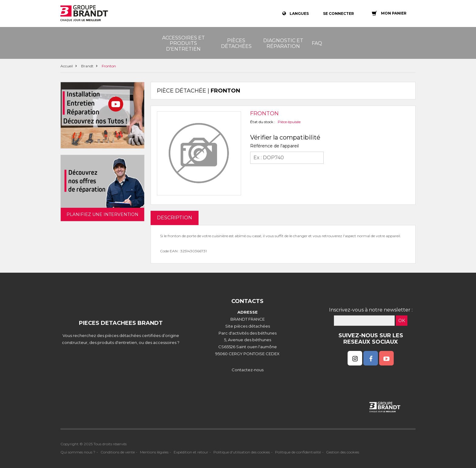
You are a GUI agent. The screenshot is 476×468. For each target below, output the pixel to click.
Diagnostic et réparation (283, 43)
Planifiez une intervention (102, 214)
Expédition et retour (191, 452)
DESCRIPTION (175, 218)
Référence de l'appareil (274, 146)
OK (402, 321)
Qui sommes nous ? (78, 452)
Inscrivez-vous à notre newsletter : (371, 310)
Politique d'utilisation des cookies (242, 452)
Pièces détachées (236, 43)
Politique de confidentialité (298, 452)
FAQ (317, 43)
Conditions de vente (118, 452)
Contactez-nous (248, 370)
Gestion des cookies (343, 452)
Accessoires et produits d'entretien (184, 43)
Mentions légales (154, 452)
